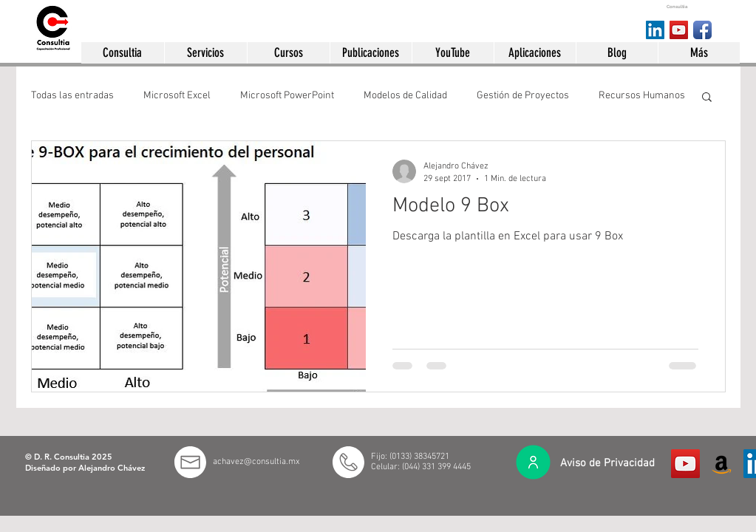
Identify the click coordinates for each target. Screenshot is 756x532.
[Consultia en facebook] (702, 30)
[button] (123, 53)
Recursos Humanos (642, 96)
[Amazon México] (722, 464)
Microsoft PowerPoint (287, 96)
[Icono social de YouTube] (685, 464)
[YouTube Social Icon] (679, 30)
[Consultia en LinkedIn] (655, 30)
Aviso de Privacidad (607, 463)
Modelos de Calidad (405, 96)
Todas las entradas (72, 96)
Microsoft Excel (177, 96)
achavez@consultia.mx (256, 462)
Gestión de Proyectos (523, 96)
